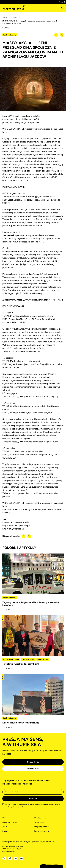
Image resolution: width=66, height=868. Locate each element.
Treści (5, 17)
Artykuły (14, 17)
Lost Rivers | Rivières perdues (21, 200)
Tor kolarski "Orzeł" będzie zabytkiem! (21, 664)
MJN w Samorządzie (10, 822)
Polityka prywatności (41, 827)
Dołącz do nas (33, 762)
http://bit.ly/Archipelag (13, 529)
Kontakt (5, 831)
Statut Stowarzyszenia (42, 818)
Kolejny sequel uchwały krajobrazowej (20, 723)
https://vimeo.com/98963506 (26, 351)
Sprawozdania (39, 822)
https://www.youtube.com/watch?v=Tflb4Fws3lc (40, 300)
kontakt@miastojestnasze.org (13, 846)
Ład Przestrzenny (10, 35)
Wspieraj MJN (33, 769)
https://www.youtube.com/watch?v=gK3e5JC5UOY (36, 442)
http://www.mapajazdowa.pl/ (16, 526)
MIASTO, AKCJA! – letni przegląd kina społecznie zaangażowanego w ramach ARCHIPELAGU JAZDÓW (30, 22)
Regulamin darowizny (42, 831)
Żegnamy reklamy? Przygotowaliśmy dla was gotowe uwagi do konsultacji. (32, 604)
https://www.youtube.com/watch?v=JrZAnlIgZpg (35, 397)
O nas (4, 818)
